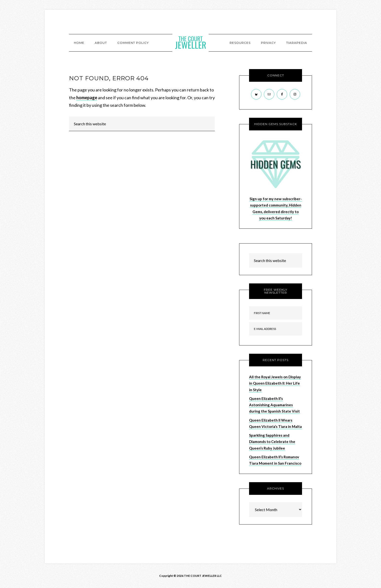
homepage (87, 98)
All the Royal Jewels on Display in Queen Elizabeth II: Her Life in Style (275, 383)
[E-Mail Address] (276, 329)
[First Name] (276, 313)
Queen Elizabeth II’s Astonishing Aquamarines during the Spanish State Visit (274, 405)
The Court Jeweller (190, 43)
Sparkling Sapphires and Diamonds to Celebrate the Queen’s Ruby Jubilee (272, 442)
